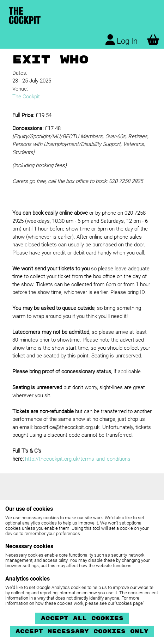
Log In (122, 40)
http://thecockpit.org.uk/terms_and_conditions (78, 459)
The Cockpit (26, 97)
